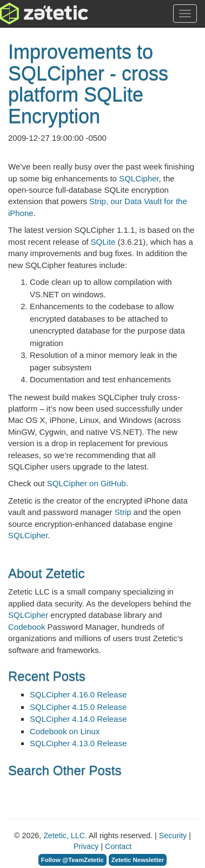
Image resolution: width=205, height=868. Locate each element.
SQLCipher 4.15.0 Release (78, 707)
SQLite (103, 242)
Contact (118, 846)
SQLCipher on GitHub (87, 483)
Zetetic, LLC (64, 836)
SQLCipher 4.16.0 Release (78, 694)
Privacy (86, 846)
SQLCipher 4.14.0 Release (78, 719)
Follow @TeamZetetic (72, 860)
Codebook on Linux (65, 731)
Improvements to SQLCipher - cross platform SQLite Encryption (88, 84)
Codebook (27, 627)
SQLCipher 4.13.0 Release (78, 743)
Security (173, 836)
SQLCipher (139, 178)
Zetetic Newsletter (138, 860)
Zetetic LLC (33, 14)
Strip (123, 512)
